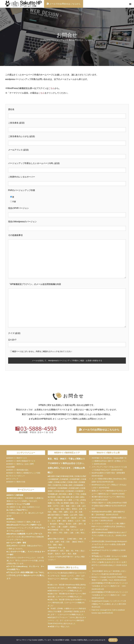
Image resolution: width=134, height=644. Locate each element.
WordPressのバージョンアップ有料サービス (24, 525)
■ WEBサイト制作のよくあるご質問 (20, 464)
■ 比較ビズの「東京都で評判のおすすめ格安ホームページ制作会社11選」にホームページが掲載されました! (67, 603)
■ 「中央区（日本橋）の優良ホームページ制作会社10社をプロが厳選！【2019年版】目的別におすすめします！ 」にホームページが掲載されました (67, 611)
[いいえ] (131, 640)
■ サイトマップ (12, 479)
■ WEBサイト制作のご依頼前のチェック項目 (23, 473)
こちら (52, 88)
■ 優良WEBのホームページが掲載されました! (65, 591)
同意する (113, 640)
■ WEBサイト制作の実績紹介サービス (21, 461)
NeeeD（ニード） (68, 576)
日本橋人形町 (67, 485)
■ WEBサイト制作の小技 (16, 482)
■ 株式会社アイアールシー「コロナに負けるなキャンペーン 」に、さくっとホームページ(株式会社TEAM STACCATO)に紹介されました (67, 620)
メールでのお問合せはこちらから (99, 430)
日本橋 (71, 476)
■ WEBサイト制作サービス (17, 458)
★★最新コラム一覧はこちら (59, 626)
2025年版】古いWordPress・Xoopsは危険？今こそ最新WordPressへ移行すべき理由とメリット (109, 461)
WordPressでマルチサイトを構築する (106, 550)
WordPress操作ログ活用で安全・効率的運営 (108, 473)
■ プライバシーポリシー (16, 476)
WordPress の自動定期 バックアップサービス (25, 534)
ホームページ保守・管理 (17, 543)
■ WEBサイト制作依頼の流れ (18, 470)
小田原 (61, 539)
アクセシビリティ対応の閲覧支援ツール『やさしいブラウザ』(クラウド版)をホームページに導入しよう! (26, 575)
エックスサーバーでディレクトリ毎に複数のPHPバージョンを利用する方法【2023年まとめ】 (109, 527)
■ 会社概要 (11, 467)
